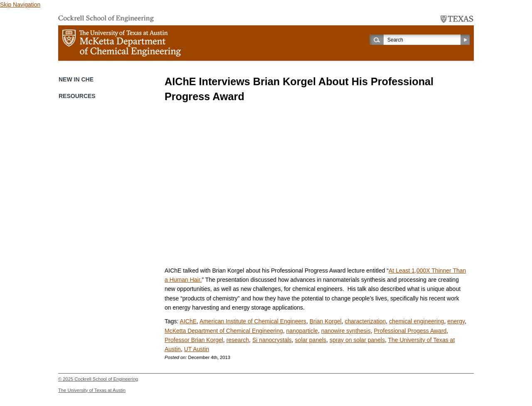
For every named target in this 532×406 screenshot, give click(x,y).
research (238, 340)
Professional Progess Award (410, 331)
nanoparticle (302, 331)
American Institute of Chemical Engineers (253, 321)
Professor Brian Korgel (194, 340)
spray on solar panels (357, 340)
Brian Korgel (326, 321)
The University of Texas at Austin (92, 390)
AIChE (188, 321)
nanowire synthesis (346, 331)
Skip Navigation (20, 5)
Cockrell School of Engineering (106, 379)
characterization (365, 321)
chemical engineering (416, 321)
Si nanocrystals (272, 340)
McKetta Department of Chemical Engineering (224, 331)
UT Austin (197, 349)
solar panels (311, 340)
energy (456, 321)
